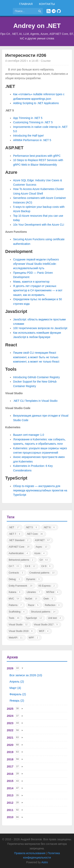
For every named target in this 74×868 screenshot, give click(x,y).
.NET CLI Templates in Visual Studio (35, 401)
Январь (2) (17, 700)
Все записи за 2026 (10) (26, 675)
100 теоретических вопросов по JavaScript (40, 328)
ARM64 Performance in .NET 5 (32, 140)
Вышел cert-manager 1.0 (29, 435)
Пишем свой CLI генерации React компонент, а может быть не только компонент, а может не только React (36, 357)
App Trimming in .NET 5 (28, 118)
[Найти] (40, 11)
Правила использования (30, 853)
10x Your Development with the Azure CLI (38, 225)
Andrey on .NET (37, 26)
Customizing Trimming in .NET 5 (33, 122)
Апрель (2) (17, 681)
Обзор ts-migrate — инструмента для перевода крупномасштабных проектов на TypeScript (40, 491)
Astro (45, 862)
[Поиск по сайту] (25, 11)
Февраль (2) (18, 694)
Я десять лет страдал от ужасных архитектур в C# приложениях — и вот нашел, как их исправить (38, 290)
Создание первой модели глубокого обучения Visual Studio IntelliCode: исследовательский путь (36, 264)
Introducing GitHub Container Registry (36, 377)
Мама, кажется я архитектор (31, 282)
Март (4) (15, 688)
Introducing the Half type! (28, 136)
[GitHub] (59, 11)
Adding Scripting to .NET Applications (36, 103)
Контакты (47, 4)
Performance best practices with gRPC (37, 156)
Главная (26, 4)
